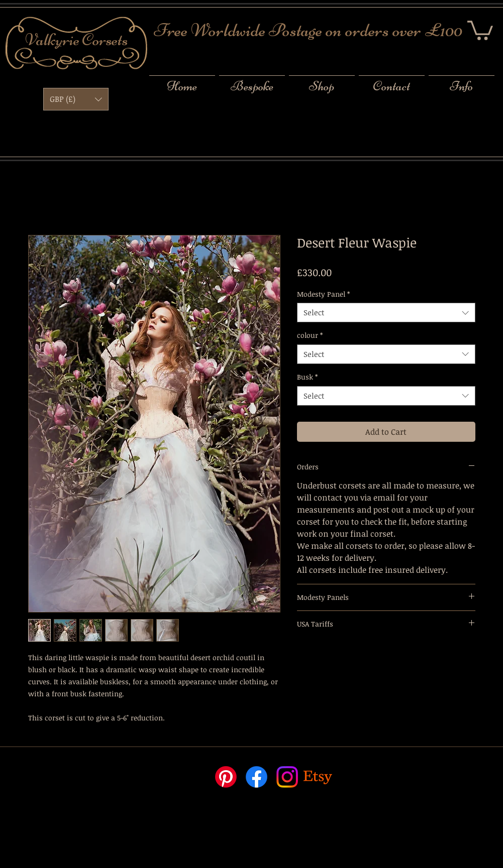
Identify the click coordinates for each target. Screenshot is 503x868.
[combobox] (386, 313)
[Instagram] (287, 777)
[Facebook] (257, 777)
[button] (480, 29)
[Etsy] (318, 777)
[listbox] (76, 99)
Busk (307, 377)
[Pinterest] (226, 777)
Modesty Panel (323, 294)
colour (310, 335)
